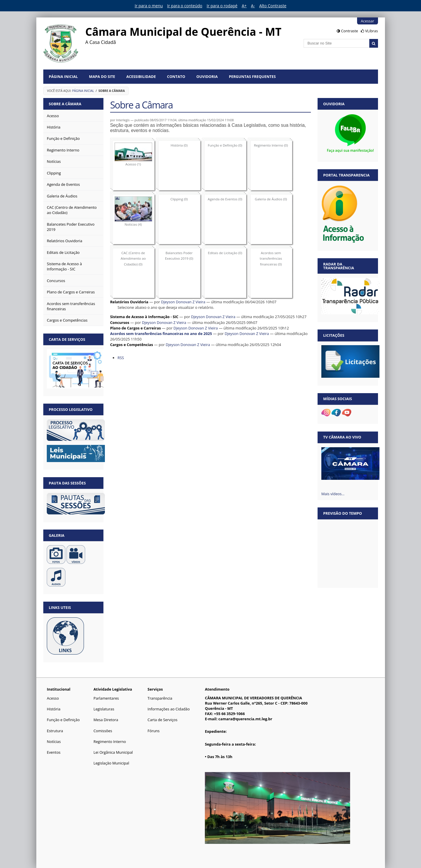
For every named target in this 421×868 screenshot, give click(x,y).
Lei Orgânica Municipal (113, 752)
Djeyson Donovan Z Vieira (183, 302)
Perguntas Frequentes (252, 76)
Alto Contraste (273, 6)
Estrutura (55, 731)
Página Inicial (63, 76)
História (54, 709)
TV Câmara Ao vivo (342, 437)
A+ (244, 6)
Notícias (54, 742)
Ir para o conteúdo (185, 6)
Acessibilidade (141, 76)
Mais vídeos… (333, 494)
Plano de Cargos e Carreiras (136, 328)
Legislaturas (104, 709)
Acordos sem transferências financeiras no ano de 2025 (161, 334)
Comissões (103, 731)
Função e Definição (63, 720)
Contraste (350, 31)
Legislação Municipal (111, 763)
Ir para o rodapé (222, 6)
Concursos (120, 322)
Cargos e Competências (132, 345)
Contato (176, 76)
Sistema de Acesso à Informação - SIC (144, 317)
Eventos (54, 752)
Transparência (160, 698)
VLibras (372, 31)
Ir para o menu (149, 6)
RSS (121, 358)
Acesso (53, 698)
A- (253, 6)
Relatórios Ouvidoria (129, 302)
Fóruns (154, 731)
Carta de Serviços (163, 720)
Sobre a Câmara (65, 104)
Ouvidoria (207, 76)
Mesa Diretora (106, 720)
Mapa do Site (102, 76)
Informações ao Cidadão (169, 709)
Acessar (368, 21)
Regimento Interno (110, 742)
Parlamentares (106, 698)
